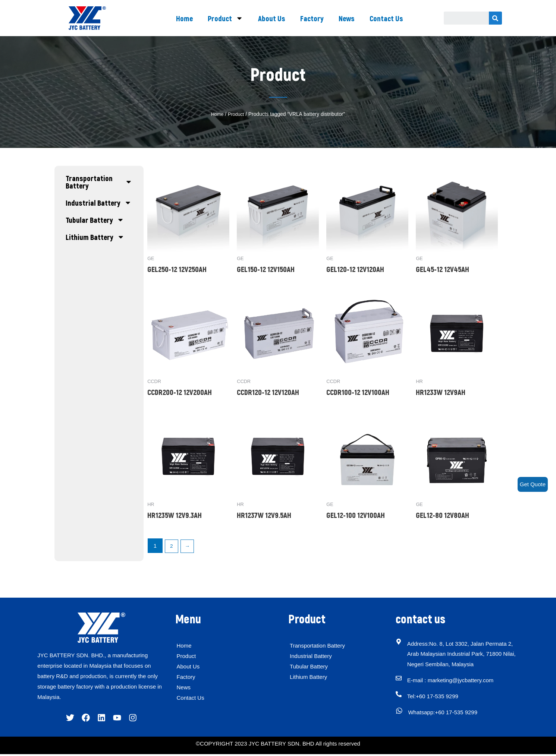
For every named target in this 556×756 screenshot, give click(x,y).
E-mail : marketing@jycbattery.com (455, 681)
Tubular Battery (95, 220)
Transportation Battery (99, 182)
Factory (312, 18)
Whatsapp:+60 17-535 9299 (446, 713)
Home (184, 18)
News (347, 18)
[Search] (495, 18)
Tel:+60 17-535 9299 (437, 697)
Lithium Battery (95, 237)
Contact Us (386, 18)
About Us (272, 18)
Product (225, 18)
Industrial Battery (99, 203)
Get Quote (533, 484)
